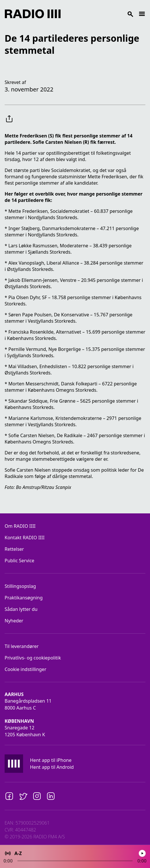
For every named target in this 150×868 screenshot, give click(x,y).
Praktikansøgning (24, 598)
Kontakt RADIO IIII (25, 538)
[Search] (100, 14)
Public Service (19, 561)
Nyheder (14, 621)
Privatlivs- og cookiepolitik (33, 658)
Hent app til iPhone (51, 760)
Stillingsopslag (20, 586)
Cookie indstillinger (26, 669)
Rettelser (14, 549)
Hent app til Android (52, 767)
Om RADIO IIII (20, 526)
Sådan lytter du (21, 609)
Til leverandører (22, 646)
